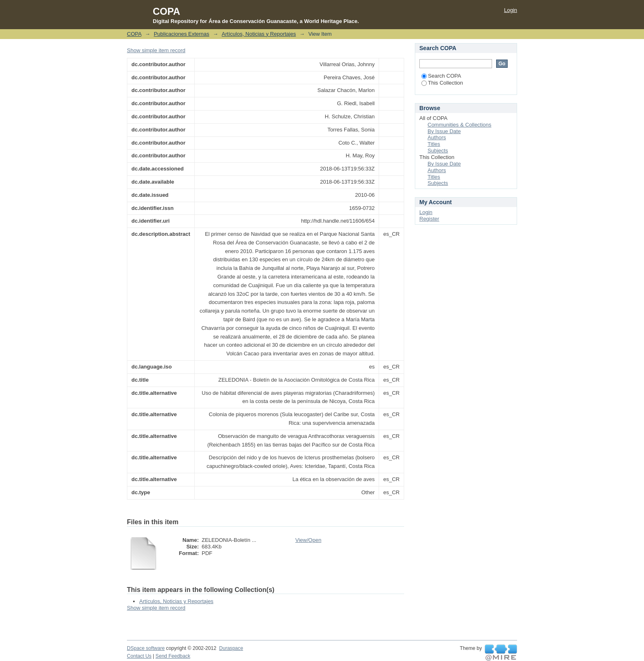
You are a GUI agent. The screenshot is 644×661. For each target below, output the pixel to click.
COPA (134, 34)
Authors (437, 137)
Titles (434, 144)
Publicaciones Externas (181, 34)
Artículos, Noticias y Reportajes (259, 34)
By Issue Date (444, 131)
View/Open (308, 540)
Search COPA (441, 76)
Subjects (438, 151)
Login (511, 10)
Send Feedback (173, 656)
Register (429, 219)
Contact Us (139, 656)
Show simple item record (156, 50)
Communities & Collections (459, 125)
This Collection (442, 83)
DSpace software (146, 648)
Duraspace (231, 648)
